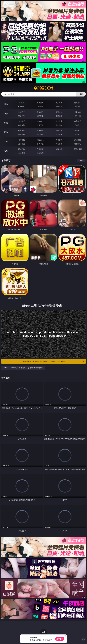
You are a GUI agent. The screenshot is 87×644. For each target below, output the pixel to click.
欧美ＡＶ (59, 112)
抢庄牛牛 (78, 107)
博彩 (6, 104)
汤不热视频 (78, 149)
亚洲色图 (40, 131)
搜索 (81, 94)
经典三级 (40, 125)
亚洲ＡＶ (22, 112)
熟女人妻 (22, 116)
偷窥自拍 (22, 131)
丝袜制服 (40, 116)
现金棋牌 (59, 107)
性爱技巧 (78, 144)
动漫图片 (78, 131)
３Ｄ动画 (78, 112)
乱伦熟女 (59, 125)
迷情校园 (22, 144)
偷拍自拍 (40, 121)
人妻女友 (59, 140)
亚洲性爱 (22, 121)
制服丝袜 (22, 125)
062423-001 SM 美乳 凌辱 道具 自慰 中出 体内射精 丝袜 (23, 368)
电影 (6, 123)
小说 (6, 141)
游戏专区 (78, 103)
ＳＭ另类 (78, 116)
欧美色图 (59, 131)
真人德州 (40, 103)
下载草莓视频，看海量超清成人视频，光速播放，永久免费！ (53, 361)
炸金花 (40, 107)
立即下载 (60, 639)
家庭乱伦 (40, 140)
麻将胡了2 (22, 107)
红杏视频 (22, 153)
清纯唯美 (40, 134)
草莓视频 (59, 149)
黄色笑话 (59, 144)
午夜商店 (40, 149)
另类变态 (78, 125)
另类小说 (40, 144)
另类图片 (78, 134)
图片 (6, 132)
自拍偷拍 (40, 112)
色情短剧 (40, 153)
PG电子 (22, 103)
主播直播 (59, 116)
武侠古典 (78, 140)
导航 (6, 151)
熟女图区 (59, 134)
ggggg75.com (43, 88)
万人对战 (59, 103)
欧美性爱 (78, 121)
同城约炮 (22, 149)
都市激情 (22, 140)
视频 (6, 114)
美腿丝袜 (22, 134)
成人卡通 (59, 121)
